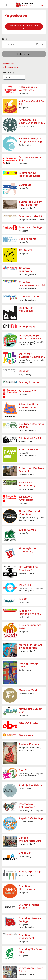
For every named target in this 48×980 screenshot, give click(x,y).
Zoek (4, 39)
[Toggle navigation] (6, 5)
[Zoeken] (42, 5)
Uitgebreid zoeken (24, 54)
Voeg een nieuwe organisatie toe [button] (24, 26)
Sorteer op (9, 73)
